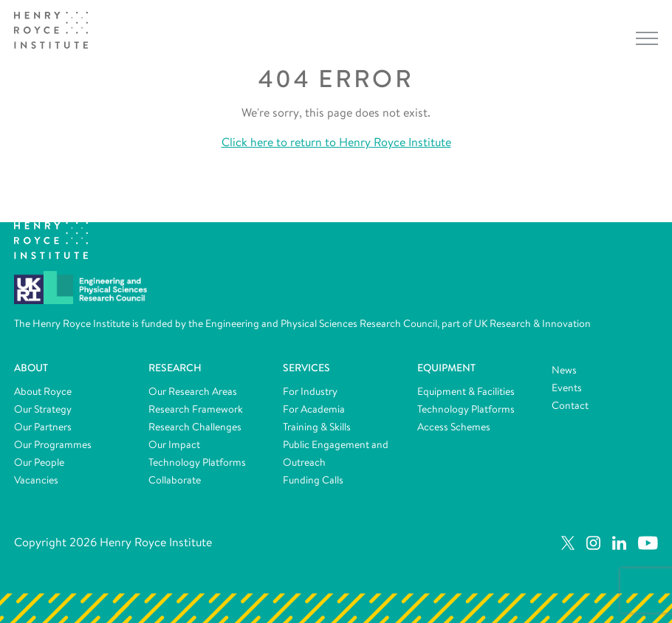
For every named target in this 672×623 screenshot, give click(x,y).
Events (567, 388)
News (564, 370)
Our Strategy (43, 409)
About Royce (43, 391)
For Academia (314, 409)
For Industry (310, 391)
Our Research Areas (193, 391)
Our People (39, 462)
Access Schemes (454, 427)
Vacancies (36, 480)
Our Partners (43, 427)
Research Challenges (195, 427)
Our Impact (174, 444)
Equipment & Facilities (466, 391)
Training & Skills (317, 427)
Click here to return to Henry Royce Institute (336, 142)
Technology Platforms (197, 462)
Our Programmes (53, 444)
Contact (570, 405)
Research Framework (196, 409)
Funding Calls (313, 480)
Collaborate (175, 480)
